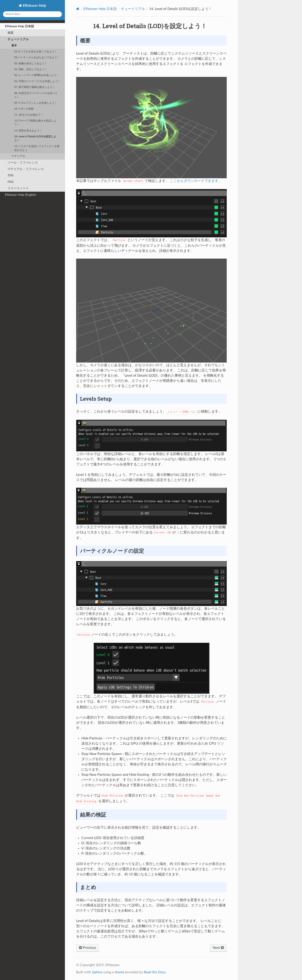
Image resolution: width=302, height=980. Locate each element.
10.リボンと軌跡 (24, 109)
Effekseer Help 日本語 (19, 26)
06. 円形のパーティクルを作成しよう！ (37, 81)
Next (218, 948)
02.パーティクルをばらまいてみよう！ (37, 58)
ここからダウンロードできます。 (196, 181)
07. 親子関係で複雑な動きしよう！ (35, 87)
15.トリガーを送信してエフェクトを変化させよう (37, 148)
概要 (11, 33)
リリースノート (18, 188)
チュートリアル (18, 39)
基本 (14, 46)
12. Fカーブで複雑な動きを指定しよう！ (35, 123)
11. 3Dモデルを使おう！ (29, 115)
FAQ (10, 182)
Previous (88, 948)
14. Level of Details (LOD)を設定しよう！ (35, 138)
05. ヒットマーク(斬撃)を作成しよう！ (37, 75)
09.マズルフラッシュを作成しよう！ (36, 103)
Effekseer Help (34, 6)
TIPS (11, 176)
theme (119, 972)
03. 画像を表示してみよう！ (31, 64)
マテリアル (18, 156)
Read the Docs (155, 972)
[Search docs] (32, 14)
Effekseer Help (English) (21, 195)
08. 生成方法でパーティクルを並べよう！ (36, 95)
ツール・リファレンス (23, 163)
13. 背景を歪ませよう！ (28, 131)
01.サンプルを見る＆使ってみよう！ (36, 52)
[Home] (78, 9)
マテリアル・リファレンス (26, 169)
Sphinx (97, 972)
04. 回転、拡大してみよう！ (31, 69)
